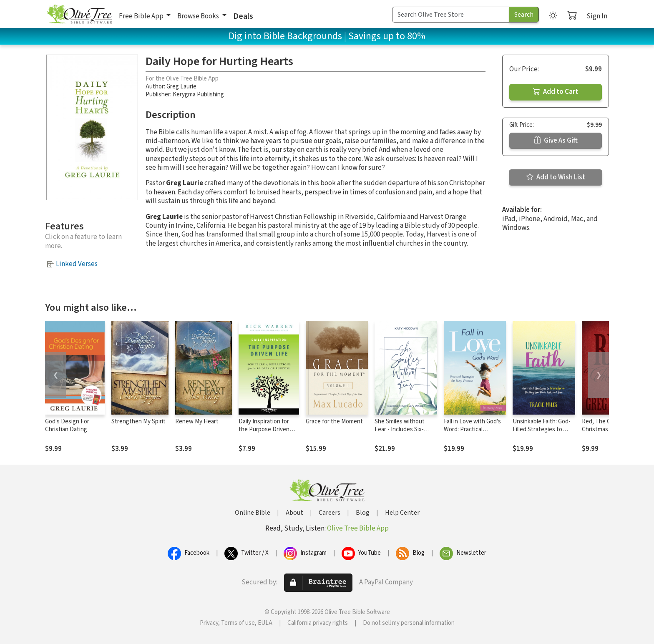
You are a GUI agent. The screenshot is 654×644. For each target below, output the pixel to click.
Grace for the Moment (334, 421)
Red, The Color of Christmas (605, 425)
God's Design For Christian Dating (67, 425)
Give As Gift (556, 141)
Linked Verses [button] (77, 264)
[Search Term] (451, 15)
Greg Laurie (181, 87)
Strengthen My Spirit (138, 421)
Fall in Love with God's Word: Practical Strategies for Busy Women (472, 433)
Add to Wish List (556, 177)
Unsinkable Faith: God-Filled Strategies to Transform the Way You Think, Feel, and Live (542, 433)
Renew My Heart (197, 421)
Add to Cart (556, 92)
